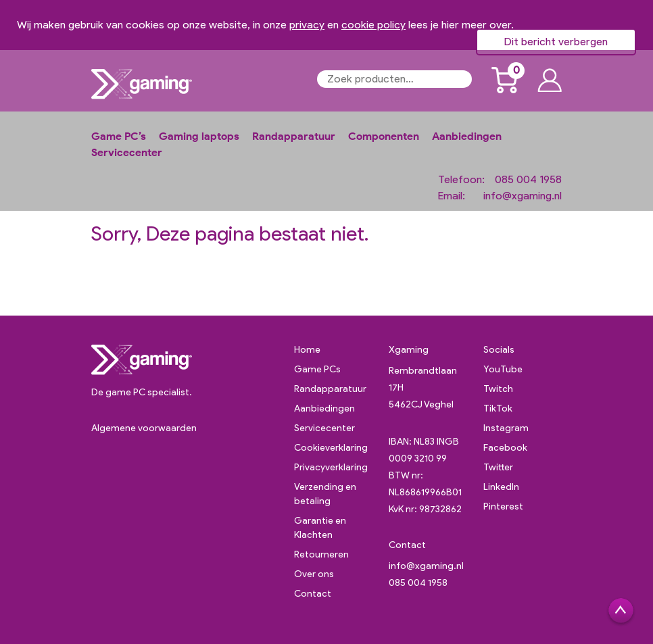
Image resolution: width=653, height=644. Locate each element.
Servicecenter (127, 152)
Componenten (384, 136)
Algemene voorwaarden (144, 428)
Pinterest (503, 506)
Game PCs (317, 369)
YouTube (503, 369)
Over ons (314, 574)
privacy (307, 25)
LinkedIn (501, 487)
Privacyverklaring (331, 467)
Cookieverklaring (331, 448)
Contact (313, 594)
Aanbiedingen (467, 136)
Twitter (498, 467)
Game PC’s (119, 136)
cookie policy (373, 25)
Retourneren (321, 554)
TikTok (498, 408)
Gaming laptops (199, 136)
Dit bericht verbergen (556, 42)
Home (307, 350)
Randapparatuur (294, 136)
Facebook (505, 448)
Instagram (506, 428)
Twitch (498, 389)
